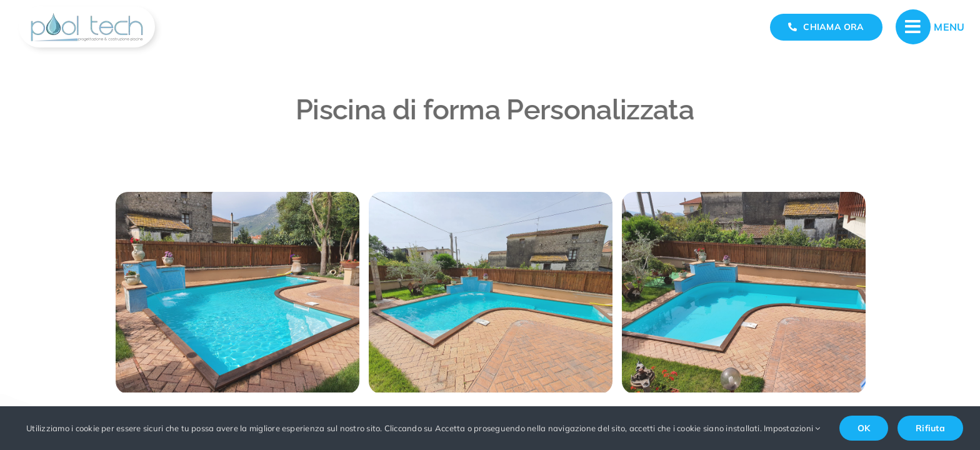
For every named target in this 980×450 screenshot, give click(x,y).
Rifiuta (930, 428)
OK (864, 428)
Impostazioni (792, 428)
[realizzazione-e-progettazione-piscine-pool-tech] (87, 11)
